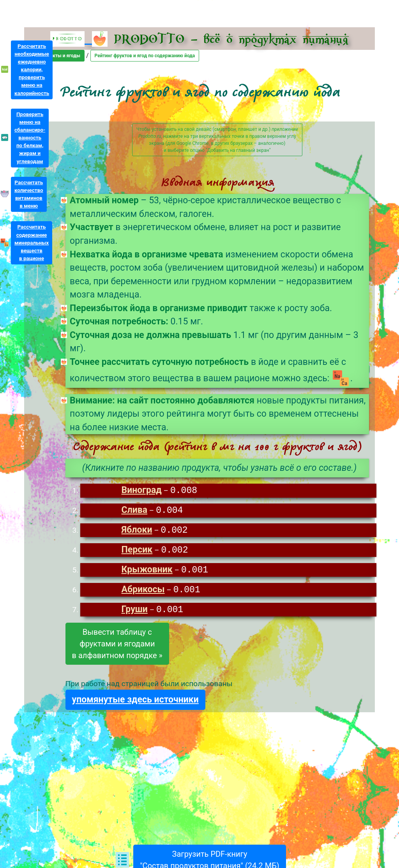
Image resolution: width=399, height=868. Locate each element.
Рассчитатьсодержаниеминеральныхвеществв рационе (32, 243)
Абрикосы (143, 592)
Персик (137, 552)
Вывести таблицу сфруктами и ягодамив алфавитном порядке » (117, 646)
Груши (135, 612)
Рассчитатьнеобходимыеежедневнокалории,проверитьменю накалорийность (32, 70)
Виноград (142, 491)
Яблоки (137, 531)
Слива (135, 511)
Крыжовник (147, 572)
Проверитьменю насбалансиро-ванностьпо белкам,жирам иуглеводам (30, 138)
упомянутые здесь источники (135, 702)
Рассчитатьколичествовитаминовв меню (29, 194)
